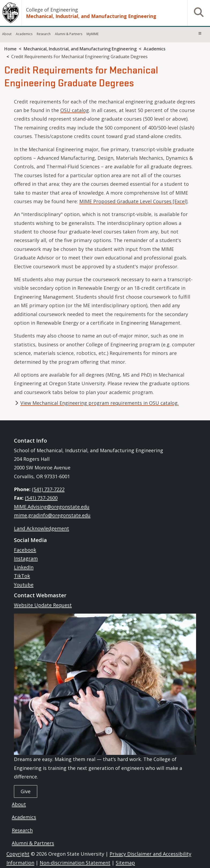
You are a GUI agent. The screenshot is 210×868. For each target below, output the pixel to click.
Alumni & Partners (69, 34)
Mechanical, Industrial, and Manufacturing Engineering (91, 16)
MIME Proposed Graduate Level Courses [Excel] (133, 201)
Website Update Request (43, 605)
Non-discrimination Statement (75, 863)
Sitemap (125, 863)
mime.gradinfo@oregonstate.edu (52, 515)
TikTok (22, 576)
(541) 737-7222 (48, 489)
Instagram (26, 558)
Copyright (18, 854)
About (7, 34)
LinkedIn (24, 567)
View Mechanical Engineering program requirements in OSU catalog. (100, 403)
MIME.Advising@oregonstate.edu (52, 507)
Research (44, 34)
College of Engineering (52, 10)
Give (26, 791)
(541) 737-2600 (41, 498)
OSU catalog (75, 110)
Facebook (25, 550)
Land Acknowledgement (42, 528)
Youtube (24, 585)
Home (10, 49)
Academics (24, 34)
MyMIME (93, 34)
